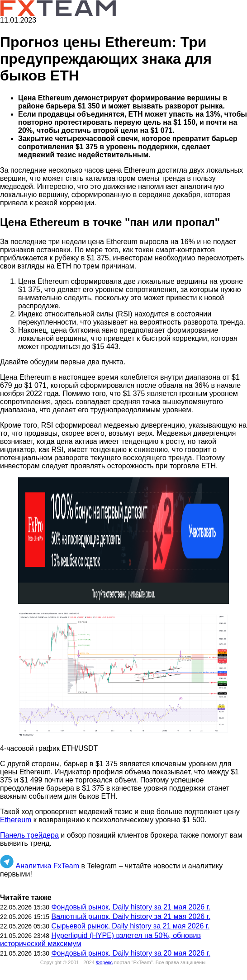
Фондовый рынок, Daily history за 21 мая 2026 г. (131, 907)
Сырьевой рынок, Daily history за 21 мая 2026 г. (130, 926)
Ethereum (16, 820)
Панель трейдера (29, 835)
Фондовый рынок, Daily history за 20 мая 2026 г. (131, 953)
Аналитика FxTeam (47, 866)
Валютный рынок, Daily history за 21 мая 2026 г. (131, 916)
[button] (123, 541)
